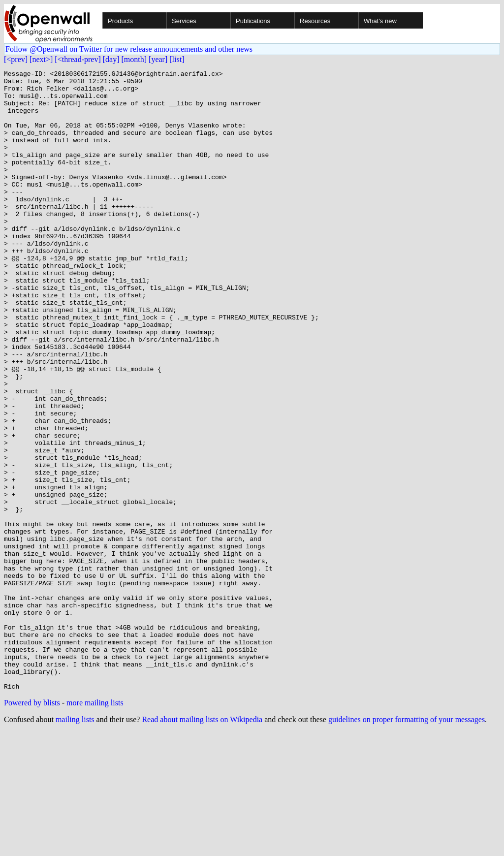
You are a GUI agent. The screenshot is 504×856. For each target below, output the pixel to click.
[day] (111, 59)
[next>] (41, 59)
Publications (253, 21)
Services (184, 21)
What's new (380, 21)
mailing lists (75, 843)
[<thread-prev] (78, 59)
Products (120, 21)
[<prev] (16, 59)
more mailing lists (95, 827)
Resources (315, 21)
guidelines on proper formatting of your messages (407, 843)
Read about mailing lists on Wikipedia (202, 843)
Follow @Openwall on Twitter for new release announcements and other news (129, 49)
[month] (134, 59)
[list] (177, 59)
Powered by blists (32, 827)
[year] (158, 59)
